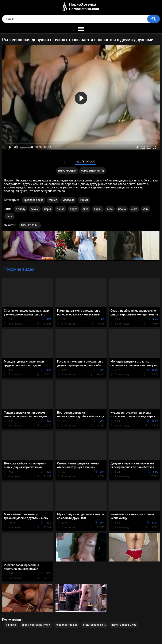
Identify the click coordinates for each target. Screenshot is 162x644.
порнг (48, 209)
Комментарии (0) (92, 171)
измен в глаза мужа (124, 625)
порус (74, 209)
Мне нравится (65, 163)
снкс (134, 209)
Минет (53, 200)
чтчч (145, 209)
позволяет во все (67, 625)
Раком (84, 200)
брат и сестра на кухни (36, 625)
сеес (110, 209)
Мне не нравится (70, 163)
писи (9, 216)
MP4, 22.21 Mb (30, 225)
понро (61, 209)
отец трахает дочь (94, 625)
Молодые (68, 200)
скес (86, 209)
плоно (122, 209)
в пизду (20, 209)
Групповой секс (34, 200)
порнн (98, 209)
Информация (67, 171)
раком (35, 209)
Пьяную (11, 625)
